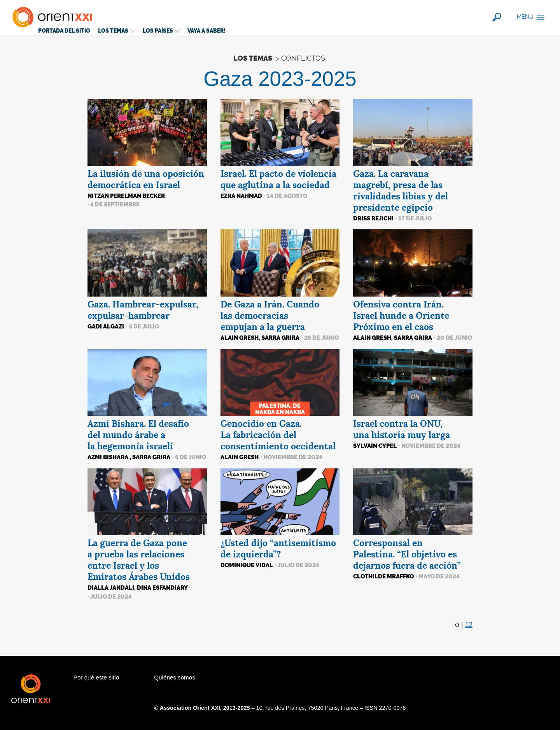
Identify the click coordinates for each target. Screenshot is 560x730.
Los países (161, 31)
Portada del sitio (64, 31)
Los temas (116, 31)
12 (469, 625)
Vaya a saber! (206, 31)
